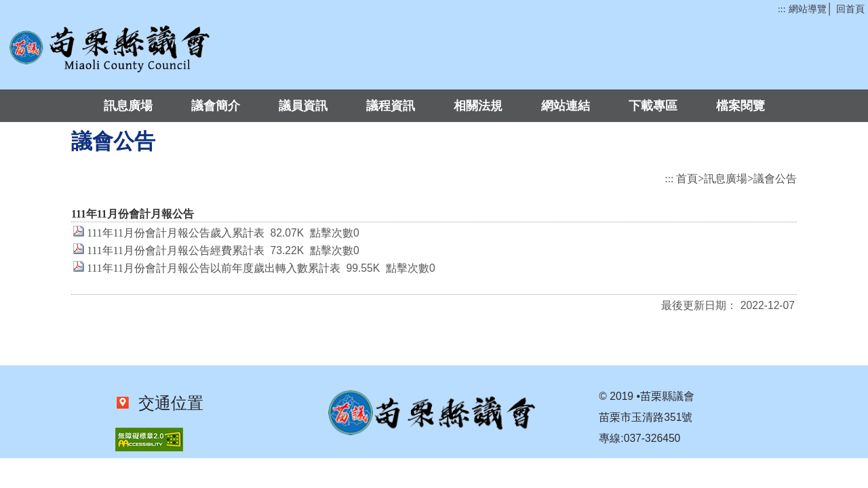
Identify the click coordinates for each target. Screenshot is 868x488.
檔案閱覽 (741, 106)
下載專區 (653, 106)
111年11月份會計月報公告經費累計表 (175, 250)
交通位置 (167, 403)
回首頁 (850, 9)
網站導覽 (808, 9)
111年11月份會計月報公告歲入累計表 (175, 233)
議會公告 (775, 179)
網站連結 (566, 106)
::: (782, 9)
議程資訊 (391, 106)
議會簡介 (216, 106)
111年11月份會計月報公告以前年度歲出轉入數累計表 (213, 268)
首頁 (687, 179)
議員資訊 (303, 106)
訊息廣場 (128, 106)
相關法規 (478, 106)
